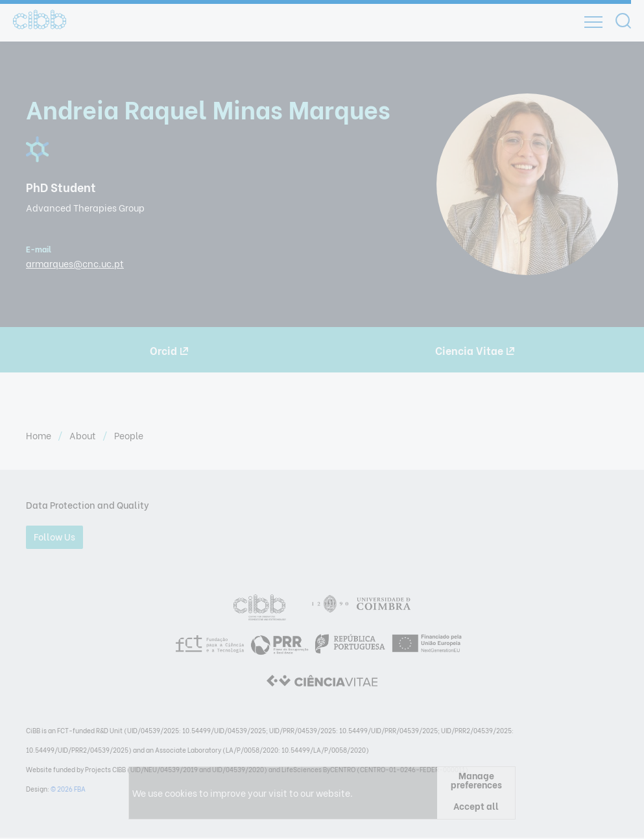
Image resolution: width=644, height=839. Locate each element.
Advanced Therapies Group (85, 207)
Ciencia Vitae (475, 350)
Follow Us (54, 536)
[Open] (593, 22)
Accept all (476, 806)
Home (40, 435)
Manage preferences (476, 780)
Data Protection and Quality (88, 505)
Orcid (169, 350)
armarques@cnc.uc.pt (75, 263)
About (84, 435)
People (129, 435)
